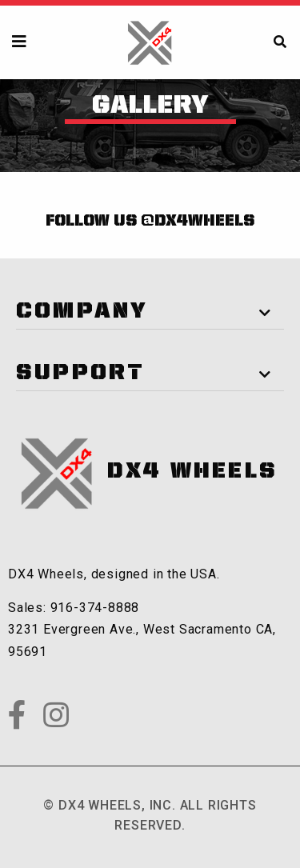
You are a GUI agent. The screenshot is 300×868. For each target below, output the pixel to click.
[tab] (150, 306)
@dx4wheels (198, 222)
